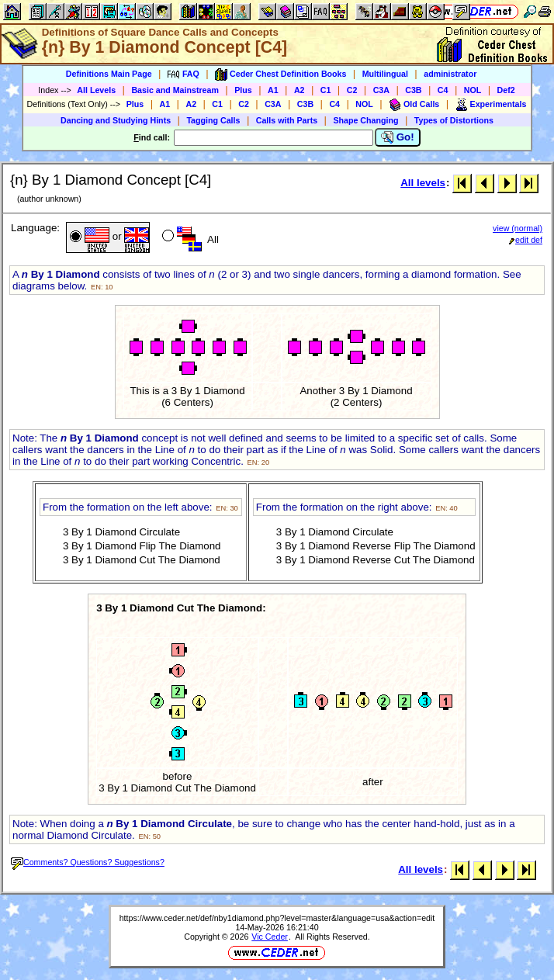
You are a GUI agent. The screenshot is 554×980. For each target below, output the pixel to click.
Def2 (506, 90)
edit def (526, 240)
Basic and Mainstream (175, 90)
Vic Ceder (270, 937)
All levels (423, 183)
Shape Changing (365, 120)
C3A (381, 90)
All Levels (96, 90)
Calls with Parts (287, 120)
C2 (352, 90)
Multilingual (385, 74)
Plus (243, 90)
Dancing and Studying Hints (116, 120)
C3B (413, 90)
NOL (473, 90)
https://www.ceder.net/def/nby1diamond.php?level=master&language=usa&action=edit (277, 918)
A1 (273, 90)
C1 (326, 90)
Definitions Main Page (109, 74)
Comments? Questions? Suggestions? (88, 862)
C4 (443, 90)
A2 (300, 90)
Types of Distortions (454, 120)
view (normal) (518, 228)
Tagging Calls (213, 120)
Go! (398, 137)
